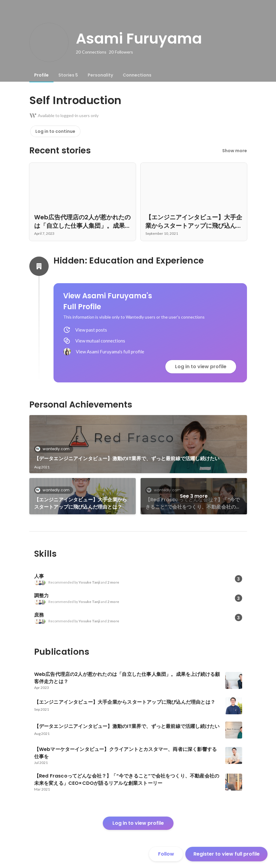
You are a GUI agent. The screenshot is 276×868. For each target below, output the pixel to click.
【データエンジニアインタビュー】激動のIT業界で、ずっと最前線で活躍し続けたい (127, 459)
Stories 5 (68, 75)
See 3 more (194, 496)
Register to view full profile (227, 854)
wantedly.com (54, 449)
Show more (235, 151)
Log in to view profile (201, 367)
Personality (100, 75)
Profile (41, 75)
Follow (166, 854)
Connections (137, 75)
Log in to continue (55, 131)
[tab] (41, 75)
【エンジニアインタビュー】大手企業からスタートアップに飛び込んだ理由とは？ (81, 503)
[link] (138, 444)
